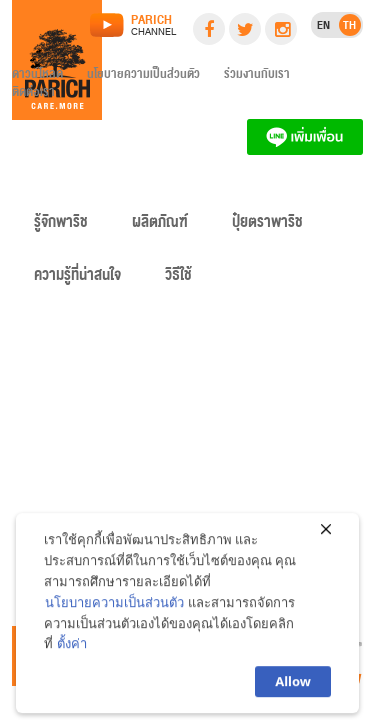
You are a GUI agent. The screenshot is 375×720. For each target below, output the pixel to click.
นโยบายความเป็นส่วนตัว (143, 77)
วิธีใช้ (178, 279)
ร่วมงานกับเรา (257, 77)
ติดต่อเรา (33, 95)
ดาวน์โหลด (37, 77)
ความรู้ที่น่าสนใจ (77, 279)
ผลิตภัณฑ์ (160, 226)
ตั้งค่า (72, 648)
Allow (293, 686)
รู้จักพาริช (61, 226)
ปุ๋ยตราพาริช (267, 226)
